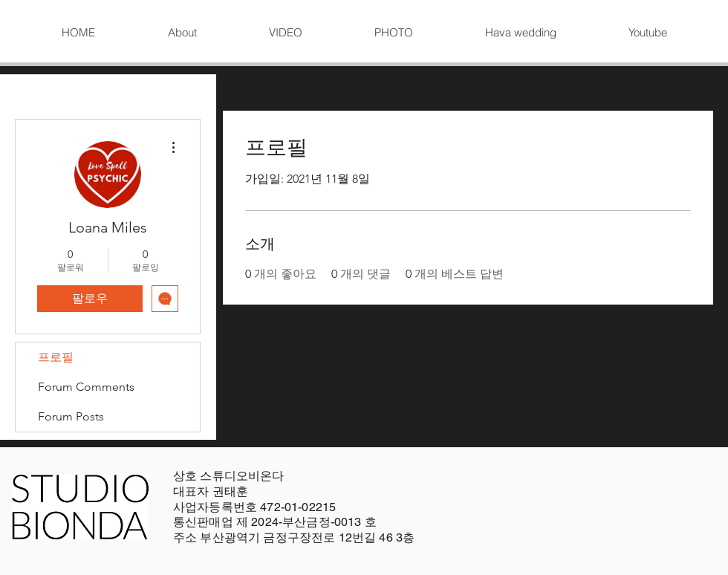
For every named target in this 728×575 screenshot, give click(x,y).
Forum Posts (71, 416)
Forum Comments (86, 387)
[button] (285, 33)
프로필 (56, 357)
